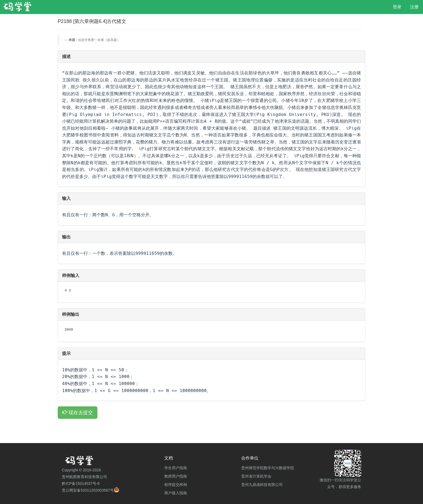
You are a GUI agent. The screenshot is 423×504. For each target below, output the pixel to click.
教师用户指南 (176, 476)
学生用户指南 (176, 468)
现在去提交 (78, 412)
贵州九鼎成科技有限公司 (262, 485)
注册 (414, 7)
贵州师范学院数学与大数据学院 (268, 468)
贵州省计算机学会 (256, 476)
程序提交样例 (176, 485)
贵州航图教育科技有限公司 (84, 477)
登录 (397, 7)
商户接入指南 (176, 493)
